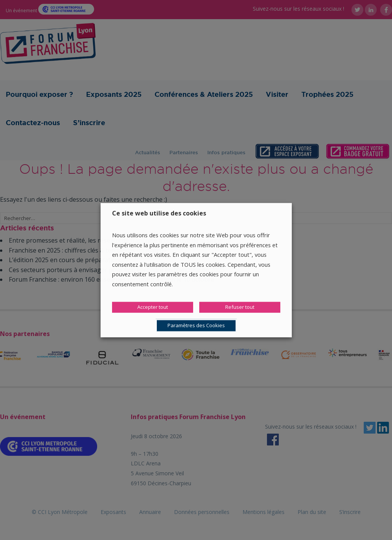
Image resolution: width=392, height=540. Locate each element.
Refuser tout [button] (240, 307)
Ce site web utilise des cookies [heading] (159, 213)
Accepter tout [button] (153, 307)
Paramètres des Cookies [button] (196, 325)
